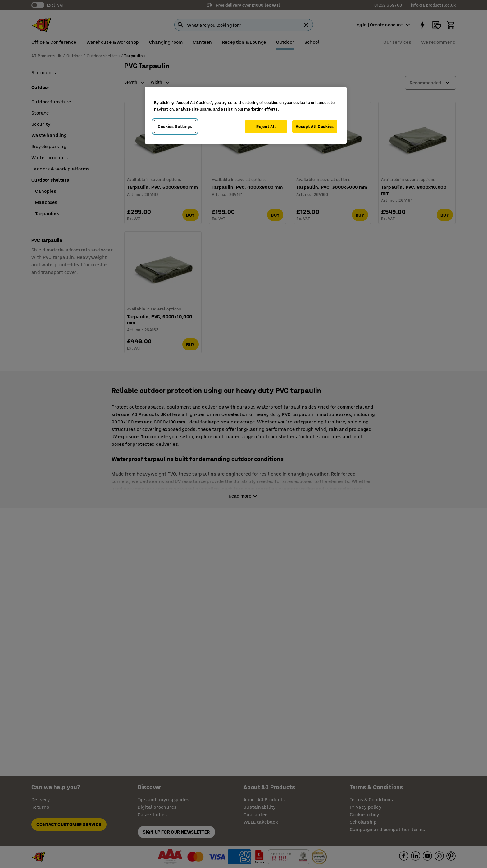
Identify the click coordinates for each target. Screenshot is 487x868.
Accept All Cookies (315, 127)
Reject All (266, 127)
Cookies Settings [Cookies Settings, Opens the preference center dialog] (175, 127)
